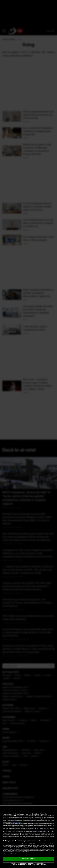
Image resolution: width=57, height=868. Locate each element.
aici (37, 831)
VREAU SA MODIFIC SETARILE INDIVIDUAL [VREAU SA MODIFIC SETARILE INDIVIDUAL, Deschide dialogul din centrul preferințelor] (28, 864)
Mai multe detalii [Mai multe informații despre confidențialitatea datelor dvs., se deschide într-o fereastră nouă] (17, 822)
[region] (28, 837)
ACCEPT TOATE (28, 859)
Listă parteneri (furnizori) (10, 854)
